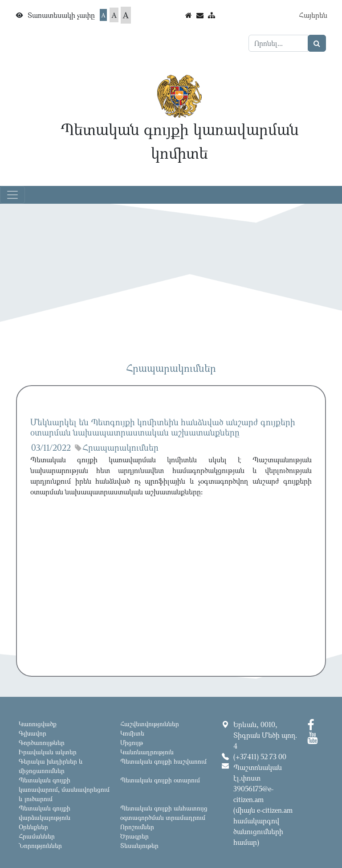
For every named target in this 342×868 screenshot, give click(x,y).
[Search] (278, 43)
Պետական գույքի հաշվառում (163, 761)
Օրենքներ (33, 827)
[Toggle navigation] (12, 195)
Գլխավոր (33, 733)
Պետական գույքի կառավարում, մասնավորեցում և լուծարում (64, 789)
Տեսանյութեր (139, 845)
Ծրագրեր (134, 836)
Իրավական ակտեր (48, 752)
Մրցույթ (132, 743)
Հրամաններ (37, 836)
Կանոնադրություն (147, 752)
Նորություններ (40, 845)
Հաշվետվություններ (150, 724)
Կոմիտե (132, 733)
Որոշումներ (137, 827)
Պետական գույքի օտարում (160, 780)
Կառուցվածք (38, 724)
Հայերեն (313, 15)
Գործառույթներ (42, 743)
